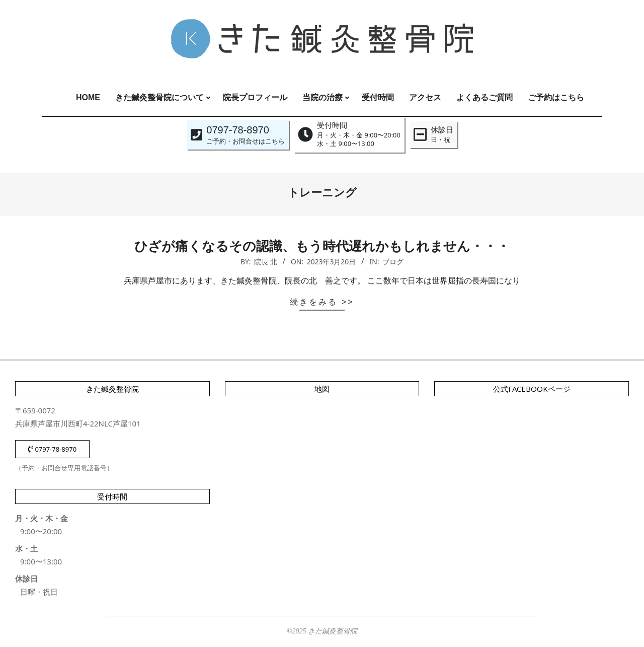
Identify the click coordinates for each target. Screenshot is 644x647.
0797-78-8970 (52, 449)
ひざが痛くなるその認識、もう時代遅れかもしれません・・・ (322, 246)
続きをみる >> (322, 302)
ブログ (393, 262)
